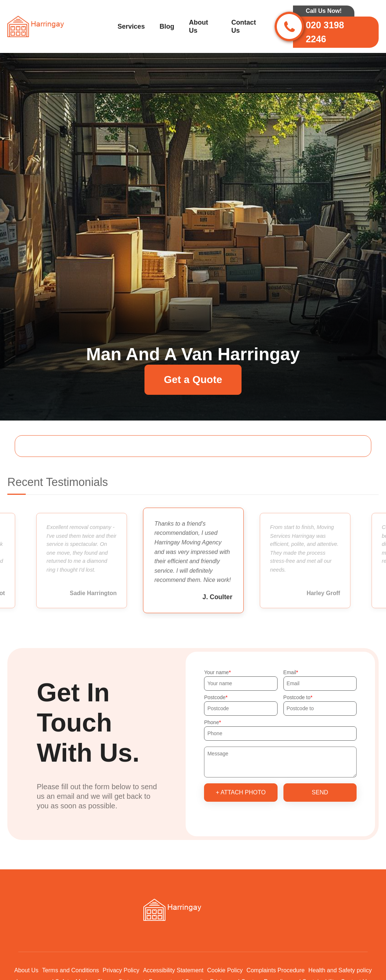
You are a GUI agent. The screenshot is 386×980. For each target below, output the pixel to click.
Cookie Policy (225, 970)
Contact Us (244, 26)
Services (131, 26)
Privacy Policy (121, 970)
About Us (199, 26)
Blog (167, 26)
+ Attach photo (241, 792)
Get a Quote (193, 380)
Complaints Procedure (275, 970)
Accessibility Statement (173, 970)
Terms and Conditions (71, 970)
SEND (320, 792)
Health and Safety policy (340, 970)
